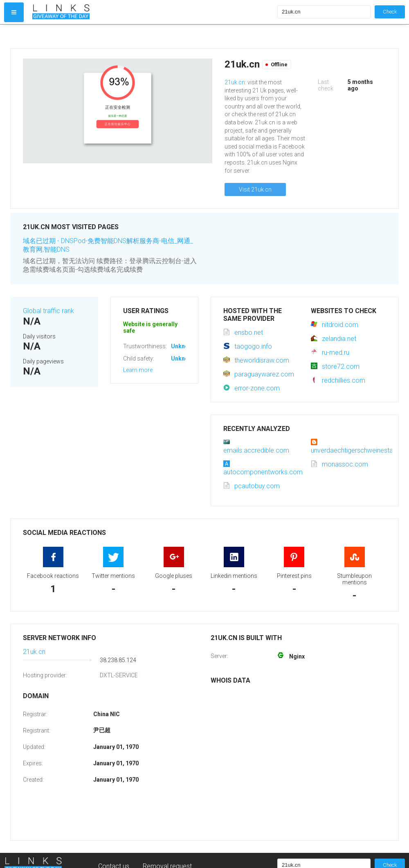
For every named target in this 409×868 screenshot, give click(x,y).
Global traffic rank (48, 311)
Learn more (138, 370)
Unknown (183, 346)
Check (390, 12)
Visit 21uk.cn (255, 189)
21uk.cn (235, 82)
